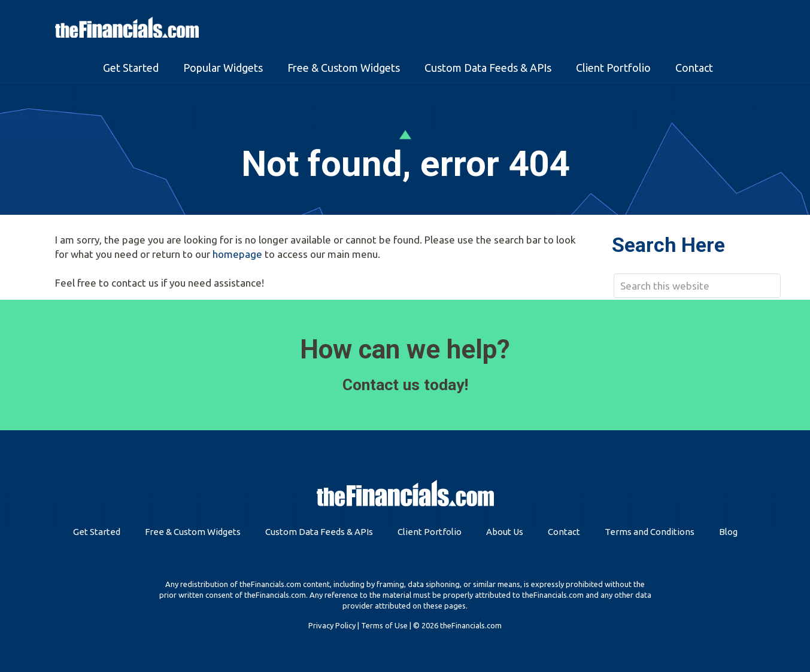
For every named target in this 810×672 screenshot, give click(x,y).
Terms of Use (384, 625)
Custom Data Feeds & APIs (319, 532)
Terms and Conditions (650, 532)
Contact (564, 532)
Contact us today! (405, 385)
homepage (237, 254)
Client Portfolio (430, 532)
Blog (728, 532)
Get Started (97, 532)
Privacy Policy (332, 625)
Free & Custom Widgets (193, 532)
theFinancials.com (127, 27)
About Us (505, 532)
